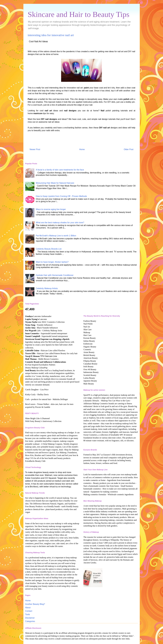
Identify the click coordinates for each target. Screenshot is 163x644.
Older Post (129, 149)
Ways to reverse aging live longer (51, 209)
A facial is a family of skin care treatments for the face (60, 170)
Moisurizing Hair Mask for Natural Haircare (55, 183)
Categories (30, 621)
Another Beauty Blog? (35, 604)
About (28, 608)
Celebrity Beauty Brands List (49, 249)
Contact (29, 611)
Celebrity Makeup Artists (47, 288)
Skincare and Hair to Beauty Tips (79, 14)
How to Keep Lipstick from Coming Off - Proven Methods (61, 196)
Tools (28, 614)
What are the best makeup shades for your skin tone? (60, 223)
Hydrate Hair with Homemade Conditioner (55, 275)
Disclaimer (30, 618)
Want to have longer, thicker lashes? (52, 262)
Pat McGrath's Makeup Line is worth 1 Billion (56, 236)
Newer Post (35, 149)
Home (82, 149)
